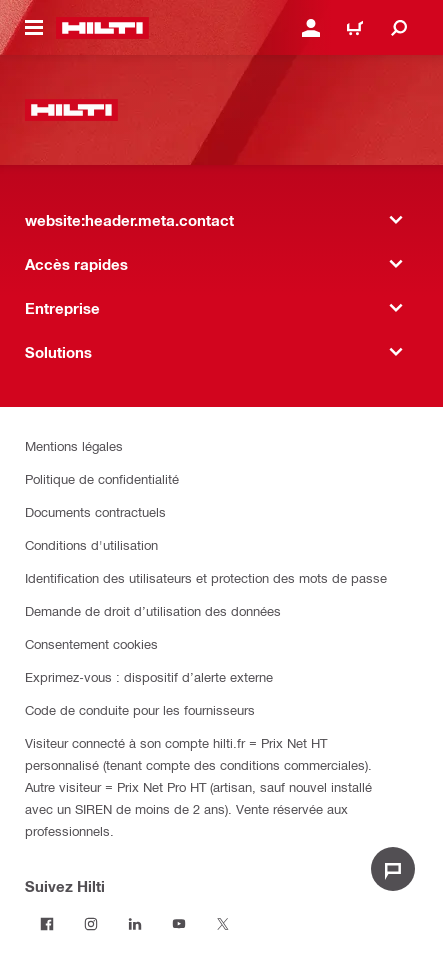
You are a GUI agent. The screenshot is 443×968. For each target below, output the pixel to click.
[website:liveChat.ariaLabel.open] (393, 869)
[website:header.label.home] (102, 28)
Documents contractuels (95, 511)
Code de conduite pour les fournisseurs (140, 709)
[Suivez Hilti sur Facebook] (47, 924)
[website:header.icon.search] (399, 28)
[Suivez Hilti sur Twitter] (223, 924)
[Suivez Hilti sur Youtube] (179, 924)
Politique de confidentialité (102, 478)
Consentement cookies (91, 643)
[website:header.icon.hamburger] (34, 28)
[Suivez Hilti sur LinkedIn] (135, 924)
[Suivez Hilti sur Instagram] (91, 924)
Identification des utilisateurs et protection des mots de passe (206, 577)
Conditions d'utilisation (91, 544)
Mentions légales (74, 445)
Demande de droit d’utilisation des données (153, 610)
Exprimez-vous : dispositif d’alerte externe (149, 676)
